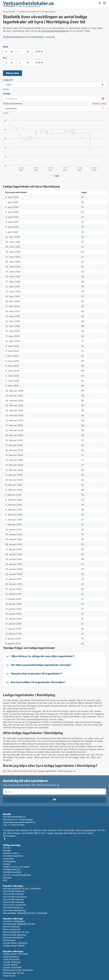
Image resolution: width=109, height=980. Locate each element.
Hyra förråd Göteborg (14, 891)
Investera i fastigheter (14, 921)
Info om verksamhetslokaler (17, 875)
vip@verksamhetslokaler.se (55, 31)
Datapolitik (8, 859)
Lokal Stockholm (11, 959)
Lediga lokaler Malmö (14, 946)
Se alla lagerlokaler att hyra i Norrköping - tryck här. (29, 37)
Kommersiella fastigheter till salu (19, 924)
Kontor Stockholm (12, 929)
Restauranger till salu (13, 973)
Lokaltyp (8, 80)
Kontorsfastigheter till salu (16, 932)
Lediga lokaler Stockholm (16, 954)
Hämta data (12, 73)
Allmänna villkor (11, 853)
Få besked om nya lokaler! (100, 3)
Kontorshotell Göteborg (15, 935)
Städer (7, 94)
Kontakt (7, 850)
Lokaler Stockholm (12, 967)
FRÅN (6, 47)
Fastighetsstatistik (12, 872)
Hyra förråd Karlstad (13, 894)
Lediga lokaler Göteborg (15, 943)
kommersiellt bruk (33, 6)
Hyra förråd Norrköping (15, 897)
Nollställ (6, 89)
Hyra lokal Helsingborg (14, 910)
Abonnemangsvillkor (13, 856)
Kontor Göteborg (11, 927)
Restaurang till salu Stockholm (18, 970)
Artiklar (7, 864)
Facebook (5, 839)
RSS (5, 880)
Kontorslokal (9, 940)
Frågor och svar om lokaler (16, 867)
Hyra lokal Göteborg (13, 907)
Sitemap (7, 878)
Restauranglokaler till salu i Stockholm (22, 888)
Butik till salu (9, 976)
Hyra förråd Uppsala (13, 899)
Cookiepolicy (9, 861)
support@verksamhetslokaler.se (19, 822)
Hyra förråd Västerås (13, 902)
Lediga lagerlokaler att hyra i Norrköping (37, 12)
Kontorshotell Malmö (13, 937)
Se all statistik (9, 12)
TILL (5, 58)
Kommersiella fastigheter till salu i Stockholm (25, 913)
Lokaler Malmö (10, 965)
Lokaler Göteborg (12, 962)
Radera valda (99, 103)
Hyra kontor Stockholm (15, 905)
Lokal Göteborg (11, 957)
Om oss (7, 848)
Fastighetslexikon (12, 869)
